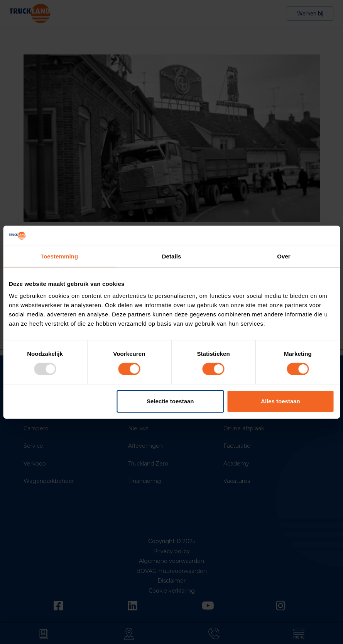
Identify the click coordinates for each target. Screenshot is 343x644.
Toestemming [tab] (59, 256)
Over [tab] (284, 256)
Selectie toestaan (170, 401)
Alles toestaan (280, 401)
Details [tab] (172, 256)
